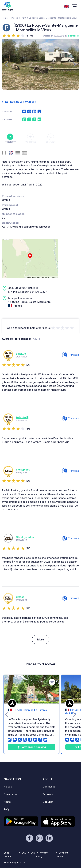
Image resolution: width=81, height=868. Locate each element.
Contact (51, 138)
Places (15, 18)
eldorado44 (73, 36)
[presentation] (6, 64)
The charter (11, 794)
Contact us (49, 787)
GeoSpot (48, 802)
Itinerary (10, 138)
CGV (33, 853)
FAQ (6, 809)
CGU (24, 853)
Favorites (30, 138)
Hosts (7, 802)
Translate (71, 355)
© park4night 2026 (14, 863)
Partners (48, 794)
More (41, 639)
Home (5, 18)
